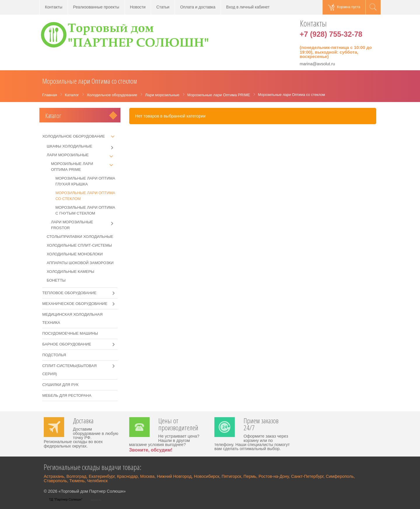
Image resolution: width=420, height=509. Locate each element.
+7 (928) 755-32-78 (331, 34)
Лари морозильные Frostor (84, 225)
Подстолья (54, 355)
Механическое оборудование (75, 304)
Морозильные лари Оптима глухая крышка (85, 181)
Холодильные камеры (70, 272)
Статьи (163, 7)
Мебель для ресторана (67, 395)
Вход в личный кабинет (248, 7)
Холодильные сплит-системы (79, 245)
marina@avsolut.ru (317, 64)
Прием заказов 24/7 (261, 425)
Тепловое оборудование (69, 293)
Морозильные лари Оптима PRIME (84, 166)
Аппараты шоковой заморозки (80, 263)
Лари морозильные (82, 155)
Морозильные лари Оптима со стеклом (85, 196)
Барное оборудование (67, 344)
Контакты (54, 7)
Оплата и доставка (198, 7)
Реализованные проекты (96, 7)
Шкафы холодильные (82, 146)
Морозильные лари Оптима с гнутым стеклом (85, 210)
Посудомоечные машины (70, 333)
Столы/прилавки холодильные (80, 237)
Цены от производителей (178, 425)
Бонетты (56, 280)
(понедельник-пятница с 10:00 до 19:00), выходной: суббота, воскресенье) (336, 52)
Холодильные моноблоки (75, 254)
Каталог (53, 116)
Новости (138, 7)
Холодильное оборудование (74, 136)
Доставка (83, 421)
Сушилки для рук (60, 385)
